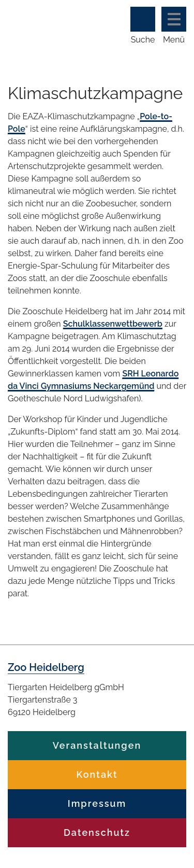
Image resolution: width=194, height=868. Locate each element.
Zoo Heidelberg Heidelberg (48, 25)
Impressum (97, 803)
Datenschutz (97, 832)
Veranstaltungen (97, 745)
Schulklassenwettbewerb (113, 324)
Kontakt (97, 774)
